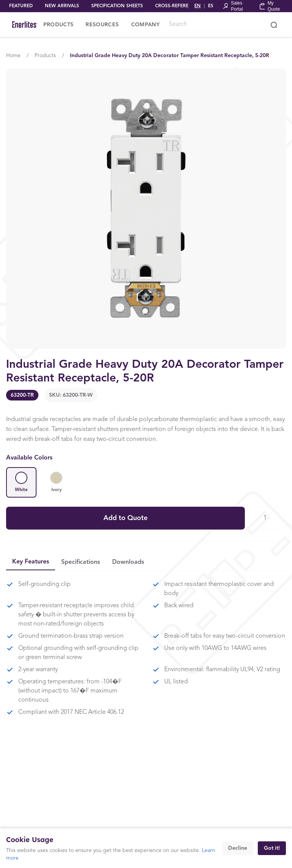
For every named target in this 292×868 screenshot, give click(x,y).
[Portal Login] (236, 6)
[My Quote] (271, 6)
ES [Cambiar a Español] (211, 6)
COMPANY (145, 25)
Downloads (128, 562)
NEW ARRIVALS (62, 6)
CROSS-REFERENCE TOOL (184, 6)
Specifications (81, 562)
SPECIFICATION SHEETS (117, 6)
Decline (238, 848)
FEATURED (21, 6)
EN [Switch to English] (198, 6)
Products (45, 56)
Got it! (272, 848)
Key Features (31, 562)
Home (13, 56)
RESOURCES (102, 25)
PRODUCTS (59, 25)
